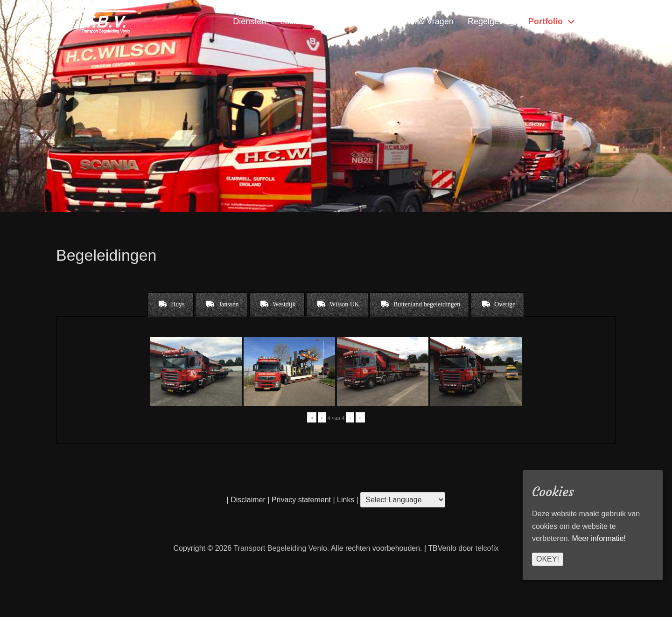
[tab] (171, 305)
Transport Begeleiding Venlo (280, 548)
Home (598, 21)
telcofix (487, 548)
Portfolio (546, 21)
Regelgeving (491, 21)
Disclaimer (248, 500)
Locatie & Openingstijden (327, 21)
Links (345, 500)
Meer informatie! (599, 538)
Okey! (548, 559)
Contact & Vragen (420, 21)
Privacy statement (301, 500)
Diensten (249, 21)
